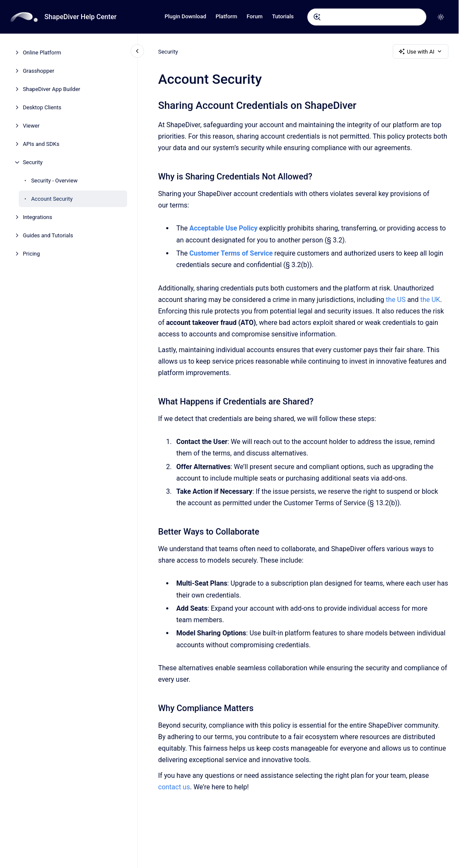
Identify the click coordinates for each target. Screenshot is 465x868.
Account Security (52, 199)
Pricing (31, 254)
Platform (226, 16)
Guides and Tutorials (48, 235)
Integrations (38, 217)
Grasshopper (39, 71)
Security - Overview (54, 181)
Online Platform (42, 53)
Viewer (31, 126)
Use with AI (421, 51)
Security (33, 162)
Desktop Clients (42, 107)
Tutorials (283, 16)
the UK (430, 300)
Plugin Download (185, 16)
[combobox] (367, 17)
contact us (174, 787)
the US (396, 300)
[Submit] (317, 17)
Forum (255, 16)
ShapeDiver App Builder (52, 89)
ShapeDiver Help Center (81, 17)
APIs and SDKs (41, 144)
